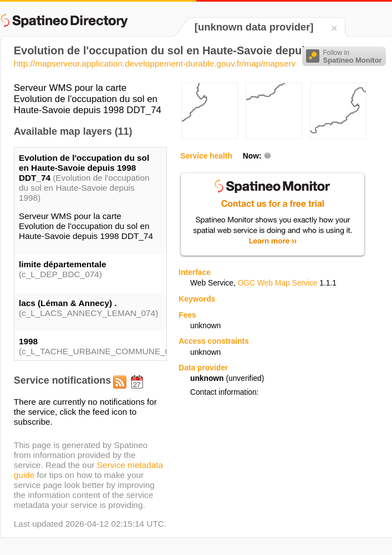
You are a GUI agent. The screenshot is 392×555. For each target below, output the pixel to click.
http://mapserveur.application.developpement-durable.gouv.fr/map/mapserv (155, 63)
